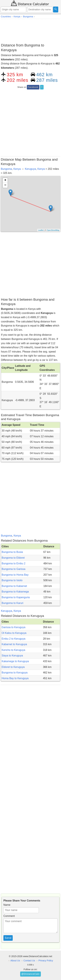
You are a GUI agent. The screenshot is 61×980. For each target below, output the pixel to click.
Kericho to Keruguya (13, 650)
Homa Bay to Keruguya (15, 678)
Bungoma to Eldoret (13, 558)
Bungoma (6, 169)
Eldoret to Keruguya (13, 667)
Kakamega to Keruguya (15, 661)
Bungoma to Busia (12, 552)
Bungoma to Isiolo (12, 580)
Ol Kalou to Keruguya (14, 633)
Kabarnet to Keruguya (14, 644)
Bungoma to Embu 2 (14, 563)
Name (7, 905)
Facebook (33, 87)
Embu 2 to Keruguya (14, 639)
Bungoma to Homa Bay (15, 575)
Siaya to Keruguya (12, 656)
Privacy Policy (46, 961)
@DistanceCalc (30, 974)
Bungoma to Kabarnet (14, 586)
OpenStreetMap (53, 230)
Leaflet (41, 230)
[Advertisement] (30, 30)
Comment (9, 916)
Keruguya (30, 169)
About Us (15, 961)
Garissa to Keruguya (14, 627)
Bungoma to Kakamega (15, 592)
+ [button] (5, 180)
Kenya (17, 169)
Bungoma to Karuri (12, 603)
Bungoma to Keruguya (15, 673)
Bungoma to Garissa (14, 569)
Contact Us (29, 961)
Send (8, 938)
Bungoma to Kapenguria (16, 597)
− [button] (5, 185)
